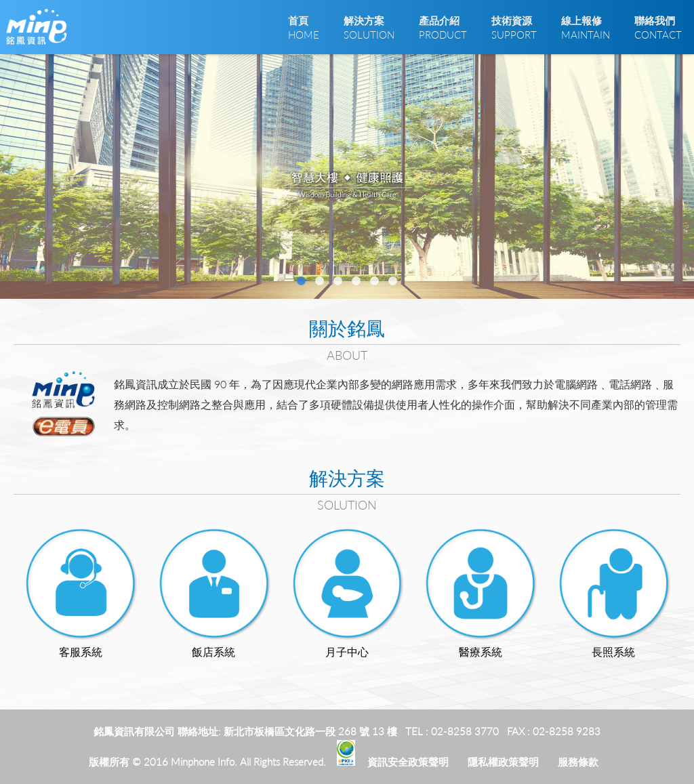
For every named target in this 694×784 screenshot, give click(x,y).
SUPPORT (514, 27)
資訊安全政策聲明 (408, 762)
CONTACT (658, 27)
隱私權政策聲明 (503, 762)
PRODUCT (443, 27)
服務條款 (578, 762)
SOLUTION (369, 27)
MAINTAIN (586, 27)
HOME (304, 27)
